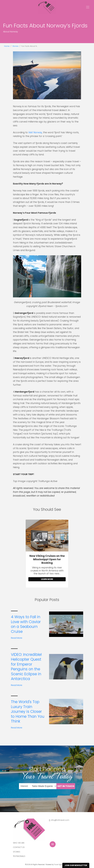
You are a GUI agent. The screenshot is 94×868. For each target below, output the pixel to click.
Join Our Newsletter (76, 865)
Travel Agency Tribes (62, 865)
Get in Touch (66, 786)
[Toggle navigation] (88, 7)
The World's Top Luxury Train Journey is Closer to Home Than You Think (28, 712)
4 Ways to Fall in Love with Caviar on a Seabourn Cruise (26, 624)
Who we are (19, 843)
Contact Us (19, 847)
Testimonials (19, 856)
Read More (17, 638)
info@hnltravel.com (60, 820)
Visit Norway (35, 132)
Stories (15, 46)
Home (7, 46)
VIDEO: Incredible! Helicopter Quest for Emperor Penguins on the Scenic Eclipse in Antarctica (26, 667)
